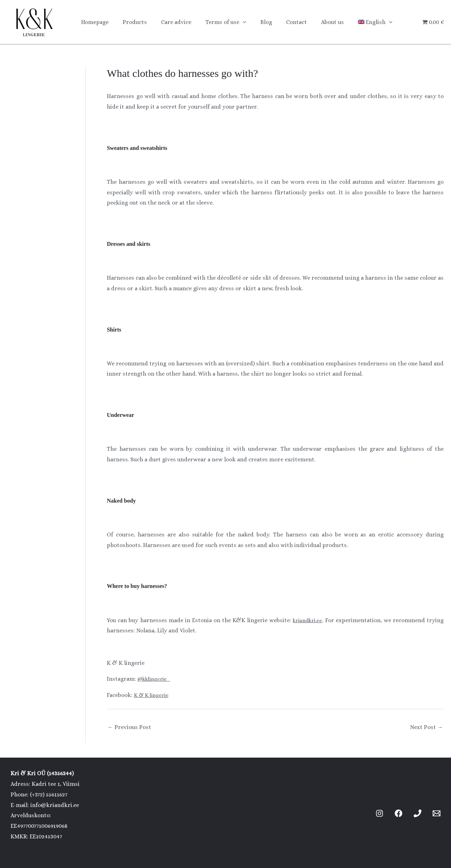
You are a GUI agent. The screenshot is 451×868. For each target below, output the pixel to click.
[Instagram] (379, 813)
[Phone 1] (418, 813)
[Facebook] (399, 813)
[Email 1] (437, 813)
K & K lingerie (153, 695)
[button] (233, 22)
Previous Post (129, 727)
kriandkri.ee (307, 620)
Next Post (427, 727)
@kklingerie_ (156, 679)
